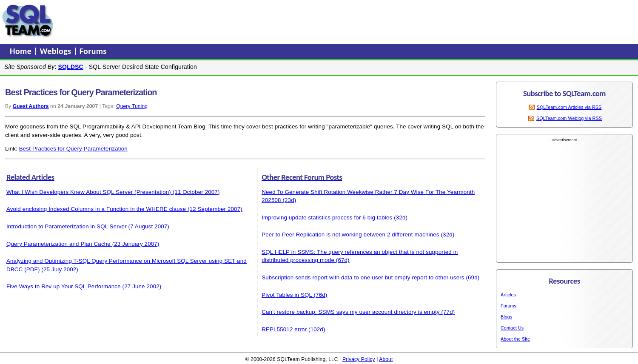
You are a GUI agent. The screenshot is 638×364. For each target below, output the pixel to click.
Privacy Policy (359, 359)
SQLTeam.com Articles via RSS (569, 107)
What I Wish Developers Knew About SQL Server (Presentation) (89, 192)
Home (22, 51)
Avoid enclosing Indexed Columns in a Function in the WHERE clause (96, 209)
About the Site (515, 339)
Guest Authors (31, 106)
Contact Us (512, 328)
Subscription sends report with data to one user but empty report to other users (363, 277)
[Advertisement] (218, 21)
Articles (508, 295)
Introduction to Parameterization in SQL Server (67, 226)
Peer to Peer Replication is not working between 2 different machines (350, 235)
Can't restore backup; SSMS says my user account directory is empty (350, 312)
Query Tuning (132, 106)
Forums (93, 51)
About (386, 359)
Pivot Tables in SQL (287, 295)
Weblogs (57, 51)
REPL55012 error (284, 329)
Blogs (506, 317)
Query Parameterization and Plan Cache (58, 244)
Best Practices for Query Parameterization (73, 149)
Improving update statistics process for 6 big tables (327, 218)
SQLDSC (71, 67)
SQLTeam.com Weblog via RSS (569, 118)
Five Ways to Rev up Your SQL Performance (64, 286)
